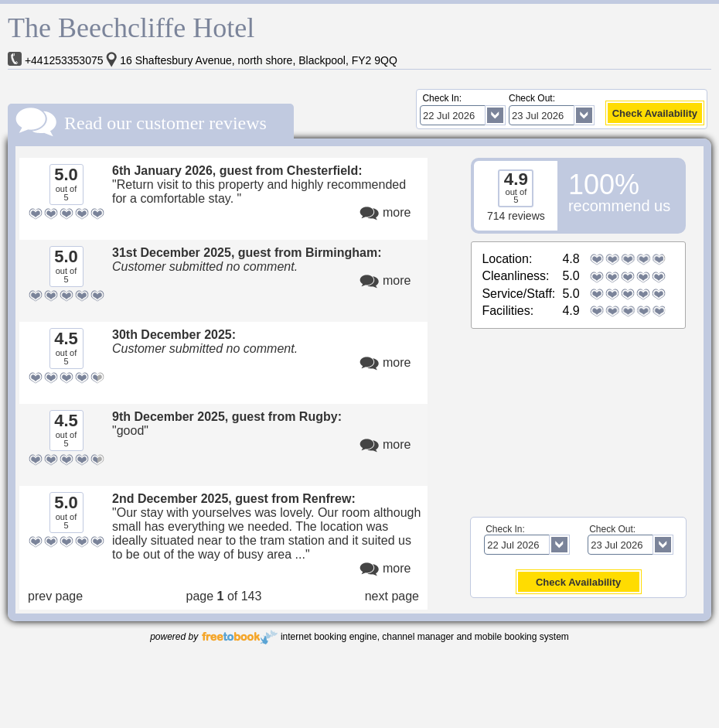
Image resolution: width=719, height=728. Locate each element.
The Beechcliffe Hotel (131, 28)
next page (392, 596)
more (397, 212)
